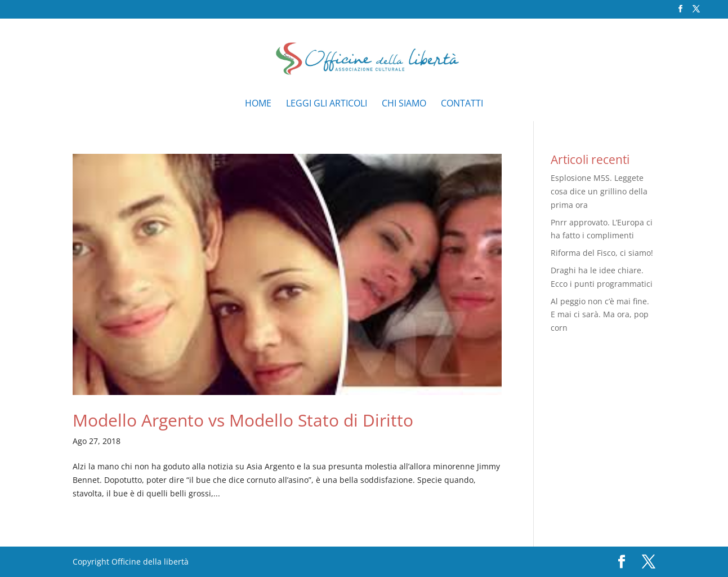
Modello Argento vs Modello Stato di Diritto (243, 420)
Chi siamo (404, 104)
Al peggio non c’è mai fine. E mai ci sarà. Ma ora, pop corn (600, 315)
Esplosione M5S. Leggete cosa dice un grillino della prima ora (599, 191)
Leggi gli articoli (327, 104)
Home (258, 104)
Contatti (462, 104)
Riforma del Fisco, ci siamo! (602, 253)
